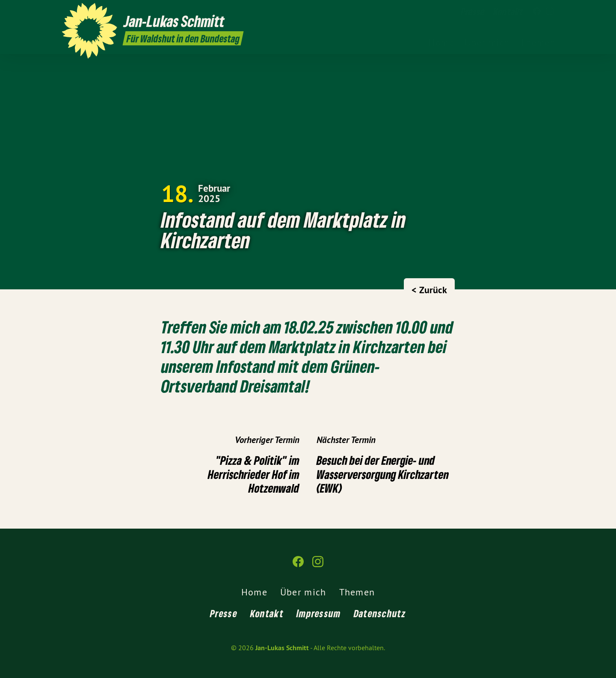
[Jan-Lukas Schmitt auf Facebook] (537, 12)
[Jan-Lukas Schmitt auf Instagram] (550, 12)
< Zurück (429, 290)
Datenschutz (380, 613)
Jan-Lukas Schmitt (282, 648)
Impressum (319, 613)
